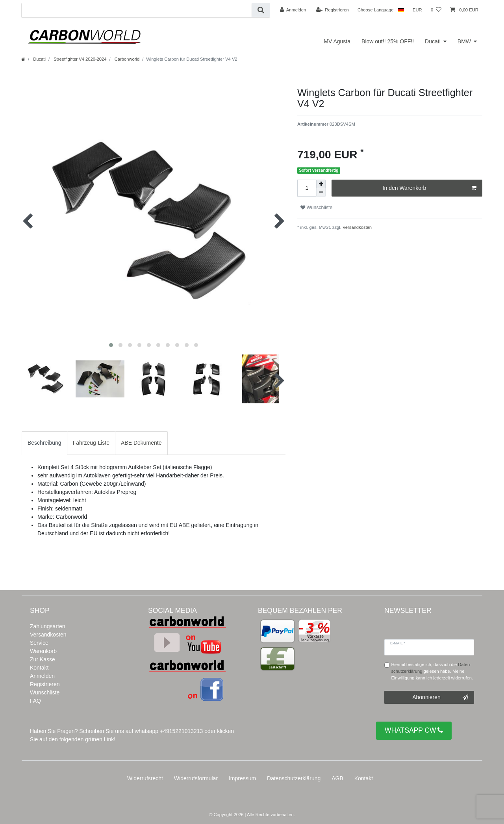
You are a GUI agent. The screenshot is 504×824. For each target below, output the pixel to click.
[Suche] (261, 10)
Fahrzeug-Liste (91, 443)
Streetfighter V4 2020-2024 (79, 59)
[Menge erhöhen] (321, 184)
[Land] (401, 10)
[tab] (44, 443)
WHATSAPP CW (414, 730)
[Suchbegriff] (137, 10)
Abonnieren (440, 698)
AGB (337, 778)
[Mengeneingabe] (307, 188)
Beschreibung (44, 443)
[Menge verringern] (321, 192)
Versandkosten (357, 227)
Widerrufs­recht (145, 778)
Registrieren (45, 684)
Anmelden (42, 676)
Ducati (433, 41)
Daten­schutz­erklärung (294, 778)
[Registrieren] (333, 10)
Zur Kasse (43, 659)
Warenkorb (43, 651)
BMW (464, 41)
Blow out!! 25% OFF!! (388, 41)
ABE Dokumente (141, 443)
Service (39, 643)
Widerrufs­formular (196, 778)
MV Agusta (337, 41)
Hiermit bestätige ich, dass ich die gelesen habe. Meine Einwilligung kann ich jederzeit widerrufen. (432, 671)
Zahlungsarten (48, 626)
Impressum (242, 778)
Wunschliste (316, 208)
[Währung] (417, 10)
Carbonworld (127, 59)
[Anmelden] (293, 10)
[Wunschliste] (436, 10)
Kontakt (39, 668)
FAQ (35, 701)
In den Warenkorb (430, 188)
